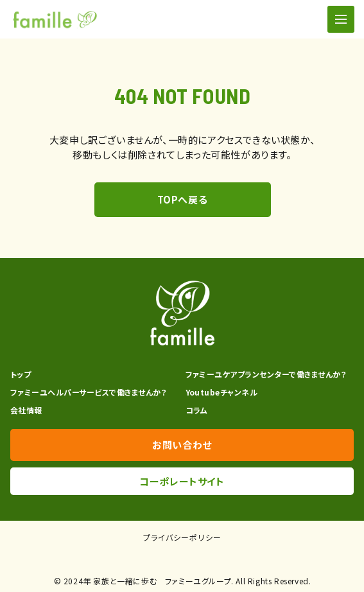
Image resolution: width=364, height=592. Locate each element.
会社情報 (26, 410)
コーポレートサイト (182, 481)
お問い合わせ (182, 445)
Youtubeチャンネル (222, 392)
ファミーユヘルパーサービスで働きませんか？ (88, 392)
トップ (21, 374)
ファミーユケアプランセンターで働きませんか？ (266, 374)
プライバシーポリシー (182, 537)
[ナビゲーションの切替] (341, 19)
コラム (197, 410)
